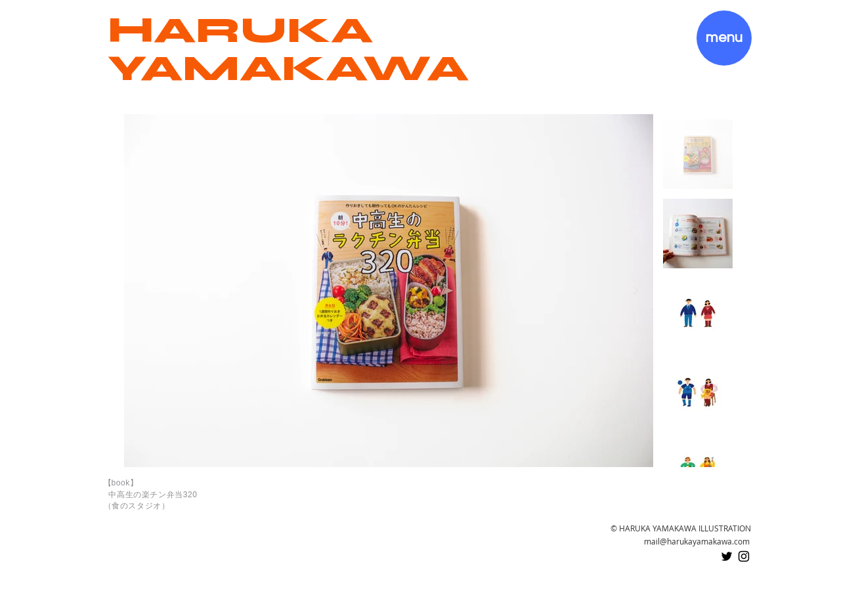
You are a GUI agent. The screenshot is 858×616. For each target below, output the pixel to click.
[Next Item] (635, 291)
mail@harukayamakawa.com (697, 541)
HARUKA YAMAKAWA (288, 49)
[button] (724, 38)
